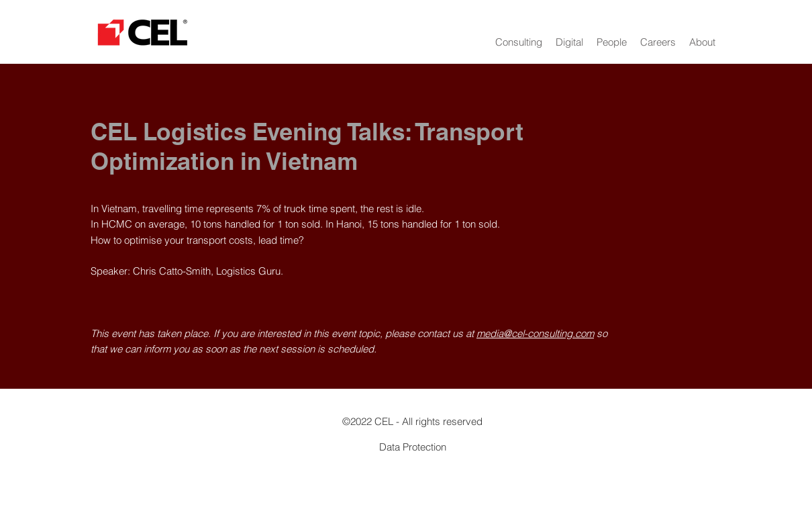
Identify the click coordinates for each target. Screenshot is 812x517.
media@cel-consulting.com (535, 333)
